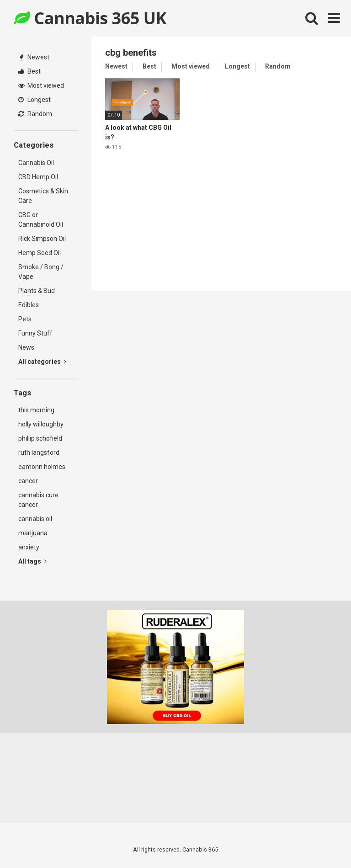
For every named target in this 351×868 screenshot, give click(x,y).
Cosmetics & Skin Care (43, 196)
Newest (34, 57)
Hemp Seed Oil (40, 253)
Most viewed (41, 85)
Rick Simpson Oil (42, 239)
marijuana (33, 533)
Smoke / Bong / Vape (41, 272)
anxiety (29, 547)
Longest (35, 100)
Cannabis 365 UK (90, 18)
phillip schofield (40, 438)
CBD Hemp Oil (38, 177)
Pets (25, 319)
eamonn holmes (42, 467)
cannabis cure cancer (38, 500)
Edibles (29, 305)
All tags (32, 561)
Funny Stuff (35, 333)
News (26, 347)
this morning (36, 410)
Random (35, 114)
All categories (42, 362)
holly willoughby (41, 424)
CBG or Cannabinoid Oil (41, 220)
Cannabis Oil (36, 163)
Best (29, 71)
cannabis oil (35, 519)
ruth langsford (39, 453)
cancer (28, 481)
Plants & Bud (37, 291)
